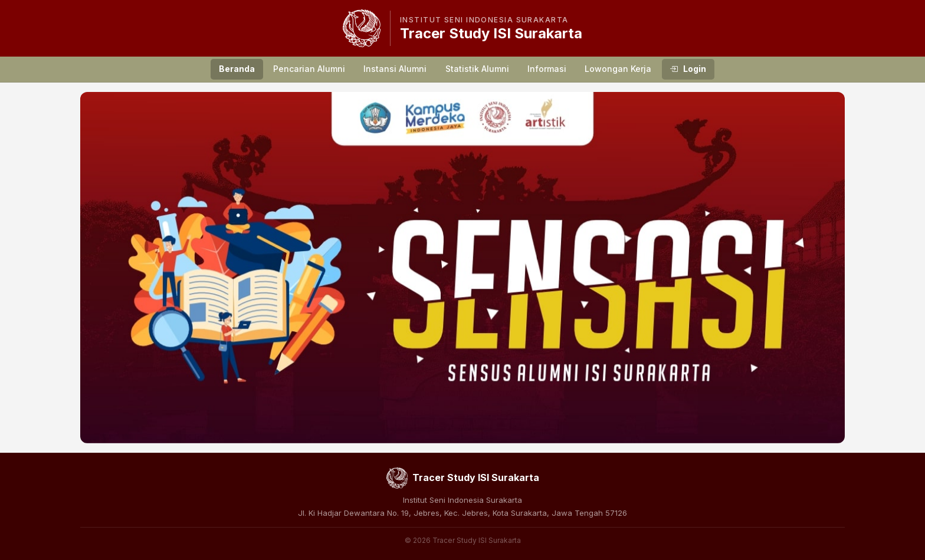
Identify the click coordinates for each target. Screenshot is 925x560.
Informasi (547, 69)
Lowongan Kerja (618, 69)
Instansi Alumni (395, 69)
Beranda (237, 69)
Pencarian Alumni (309, 69)
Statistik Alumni (477, 69)
